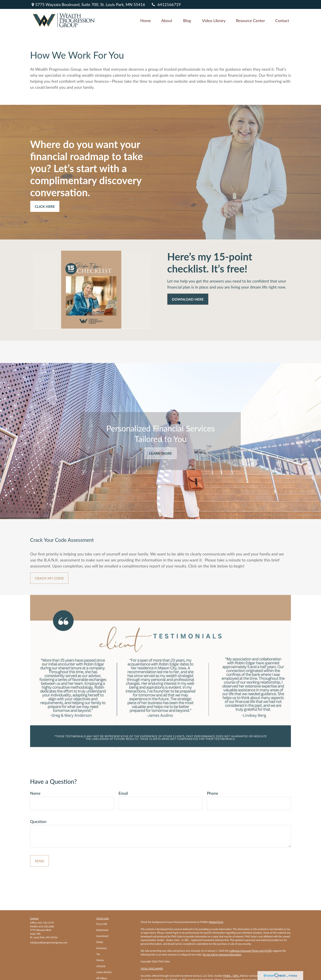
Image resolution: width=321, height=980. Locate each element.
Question (38, 821)
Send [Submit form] (39, 861)
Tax (98, 954)
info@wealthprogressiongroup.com (49, 942)
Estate (100, 942)
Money (100, 960)
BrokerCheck (216, 922)
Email (123, 793)
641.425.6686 (46, 926)
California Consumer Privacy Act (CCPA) (250, 951)
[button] (146, 20)
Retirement (103, 930)
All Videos (102, 978)
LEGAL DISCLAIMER (152, 969)
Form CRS (102, 924)
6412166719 (166, 4)
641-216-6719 (46, 923)
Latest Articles (104, 972)
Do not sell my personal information (222, 954)
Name (35, 793)
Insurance (102, 948)
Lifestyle (101, 966)
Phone (213, 793)
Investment (103, 936)
